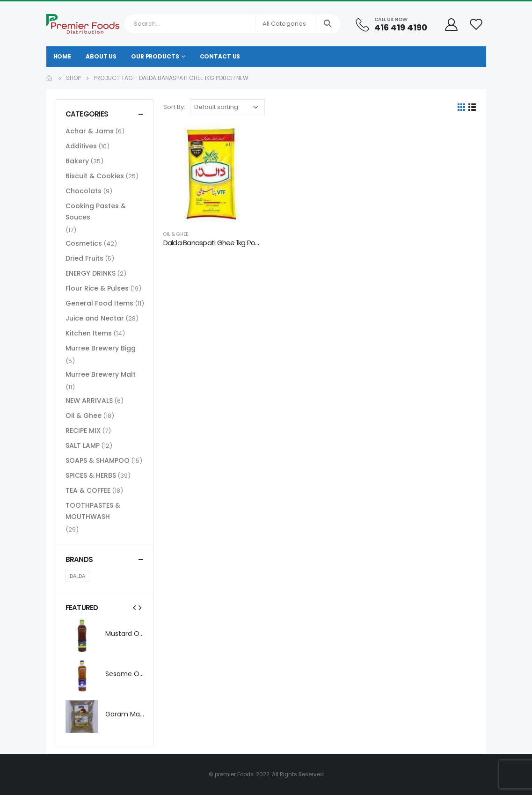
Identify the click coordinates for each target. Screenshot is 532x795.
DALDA (77, 576)
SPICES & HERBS (91, 475)
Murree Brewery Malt (101, 374)
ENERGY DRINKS (91, 273)
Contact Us (220, 56)
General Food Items (99, 303)
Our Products (155, 56)
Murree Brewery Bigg (101, 348)
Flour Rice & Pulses (97, 288)
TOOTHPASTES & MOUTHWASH (93, 511)
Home (62, 56)
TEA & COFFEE (88, 490)
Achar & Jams (90, 131)
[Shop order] (227, 107)
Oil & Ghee (176, 234)
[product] (212, 174)
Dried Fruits (84, 258)
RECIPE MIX (83, 430)
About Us (101, 56)
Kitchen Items (89, 333)
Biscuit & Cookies (95, 176)
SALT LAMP (83, 445)
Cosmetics (84, 243)
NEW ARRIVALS (89, 401)
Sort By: (174, 107)
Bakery (77, 161)
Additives (81, 146)
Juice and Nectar (95, 318)
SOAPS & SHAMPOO (98, 460)
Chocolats (84, 191)
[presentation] (134, 607)
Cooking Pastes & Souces (96, 212)
